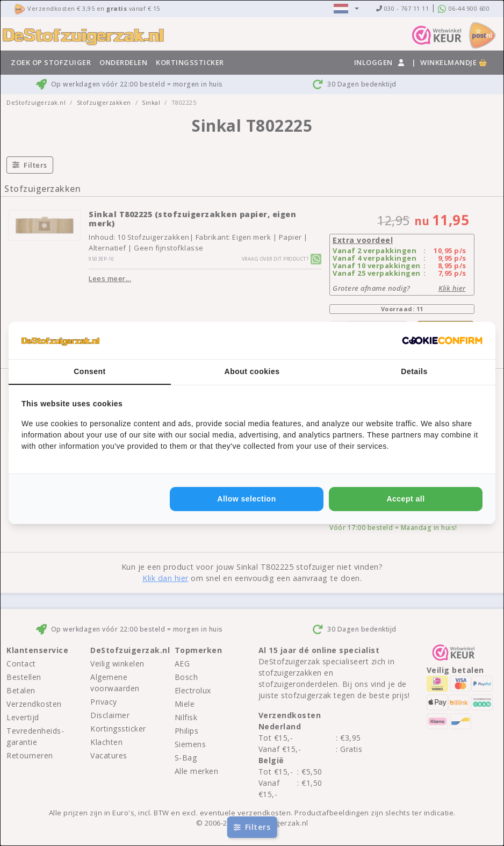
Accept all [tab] (405, 499)
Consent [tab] (90, 371)
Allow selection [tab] (246, 499)
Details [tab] (414, 371)
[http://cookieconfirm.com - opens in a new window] (442, 341)
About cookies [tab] (252, 371)
